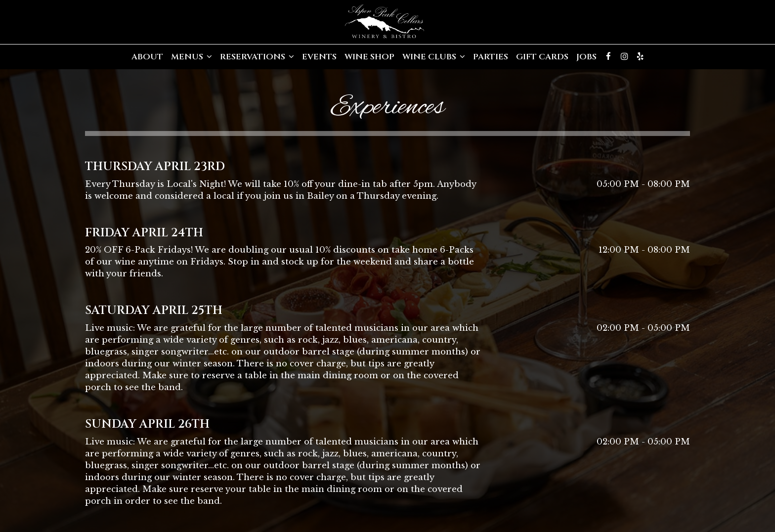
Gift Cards (542, 57)
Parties (491, 57)
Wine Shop (369, 57)
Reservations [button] (257, 57)
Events (319, 57)
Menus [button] (192, 57)
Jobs (586, 57)
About (147, 57)
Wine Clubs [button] (434, 57)
